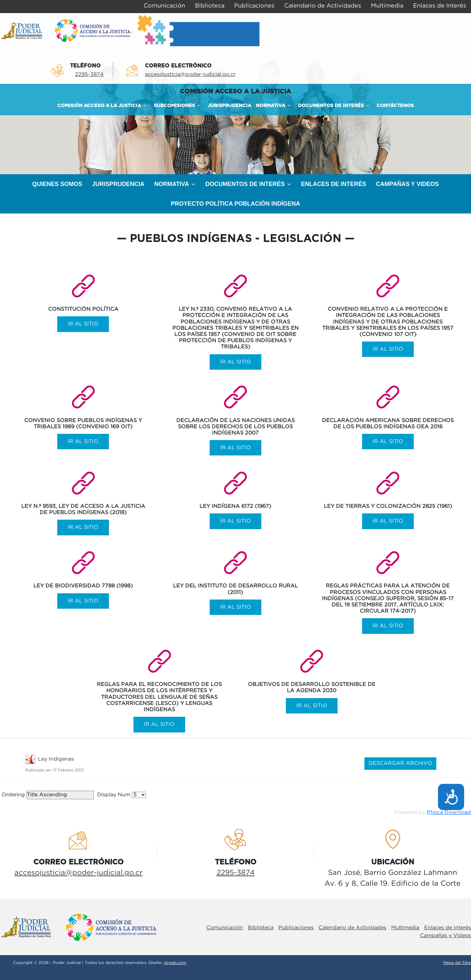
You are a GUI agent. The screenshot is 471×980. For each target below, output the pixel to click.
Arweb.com (175, 963)
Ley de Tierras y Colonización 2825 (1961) (388, 506)
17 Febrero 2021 (68, 770)
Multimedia (405, 928)
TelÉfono (85, 66)
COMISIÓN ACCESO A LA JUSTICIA (235, 92)
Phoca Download (449, 813)
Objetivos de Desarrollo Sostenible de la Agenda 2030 (312, 688)
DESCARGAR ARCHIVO (400, 763)
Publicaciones (296, 928)
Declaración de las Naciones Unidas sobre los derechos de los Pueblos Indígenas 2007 (235, 427)
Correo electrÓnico (178, 66)
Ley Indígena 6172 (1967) (235, 506)
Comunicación (225, 928)
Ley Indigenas (56, 759)
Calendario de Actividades (352, 928)
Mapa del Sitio (457, 963)
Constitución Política (83, 309)
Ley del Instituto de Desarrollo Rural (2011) (235, 589)
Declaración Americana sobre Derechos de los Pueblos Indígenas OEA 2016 (388, 424)
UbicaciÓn (393, 862)
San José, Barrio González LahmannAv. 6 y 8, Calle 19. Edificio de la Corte (392, 878)
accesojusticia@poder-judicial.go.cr (190, 74)
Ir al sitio (83, 324)
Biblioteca (261, 928)
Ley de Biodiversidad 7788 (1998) (83, 586)
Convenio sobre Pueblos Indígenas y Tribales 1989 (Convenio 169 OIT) (83, 424)
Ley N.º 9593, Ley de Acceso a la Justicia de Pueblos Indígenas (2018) (83, 509)
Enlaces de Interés (448, 928)
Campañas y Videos (445, 936)
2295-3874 (89, 74)
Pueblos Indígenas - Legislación (236, 239)
